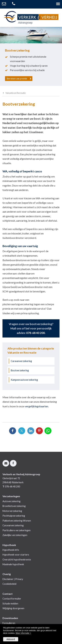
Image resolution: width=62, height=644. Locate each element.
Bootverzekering (20, 370)
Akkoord (11, 639)
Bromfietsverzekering (14, 506)
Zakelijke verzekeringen (15, 535)
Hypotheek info (11, 550)
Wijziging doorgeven (13, 608)
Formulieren (9, 623)
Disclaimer (8, 579)
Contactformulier (12, 599)
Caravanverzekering (21, 361)
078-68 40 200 (35, 333)
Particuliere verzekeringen (17, 530)
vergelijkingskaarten (36, 406)
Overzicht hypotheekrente (17, 560)
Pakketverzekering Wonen (17, 521)
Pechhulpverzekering (14, 516)
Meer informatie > (23, 633)
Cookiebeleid (9, 584)
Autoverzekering (11, 501)
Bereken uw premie (17, 79)
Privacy (19, 579)
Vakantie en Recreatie (16, 93)
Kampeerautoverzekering (24, 380)
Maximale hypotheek (13, 564)
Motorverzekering (12, 511)
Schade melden (10, 604)
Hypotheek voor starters (16, 555)
